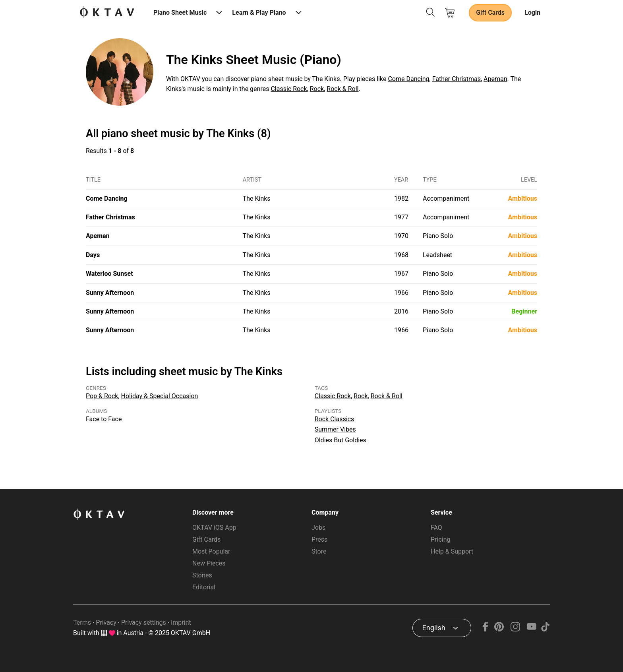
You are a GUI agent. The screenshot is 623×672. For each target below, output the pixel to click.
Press (319, 539)
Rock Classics (334, 419)
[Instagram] (516, 629)
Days (93, 255)
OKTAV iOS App (214, 528)
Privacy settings (144, 623)
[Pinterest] (499, 629)
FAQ (436, 528)
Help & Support (452, 551)
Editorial (204, 587)
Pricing (441, 539)
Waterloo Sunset (109, 274)
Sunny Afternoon (110, 293)
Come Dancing (408, 79)
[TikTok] (545, 629)
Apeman (495, 79)
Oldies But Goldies (341, 440)
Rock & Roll (342, 89)
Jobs (318, 528)
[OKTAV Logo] (107, 13)
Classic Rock (289, 89)
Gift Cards (490, 13)
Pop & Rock (102, 396)
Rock (317, 89)
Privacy (106, 623)
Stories (202, 575)
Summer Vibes (335, 429)
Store (319, 551)
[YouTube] (531, 629)
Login (532, 13)
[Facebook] (486, 629)
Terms (82, 623)
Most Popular (211, 551)
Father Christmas (457, 79)
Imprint (181, 623)
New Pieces (209, 563)
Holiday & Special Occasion (160, 396)
